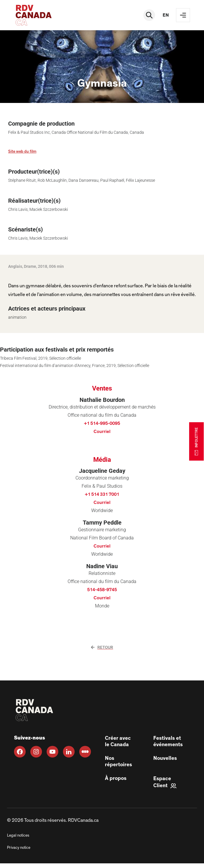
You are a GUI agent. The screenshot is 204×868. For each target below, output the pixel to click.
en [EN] (166, 15)
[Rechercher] (149, 15)
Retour (102, 648)
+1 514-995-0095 (102, 423)
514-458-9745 (102, 590)
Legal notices (18, 835)
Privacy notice (19, 848)
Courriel (102, 432)
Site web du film (22, 152)
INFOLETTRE (196, 441)
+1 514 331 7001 (102, 494)
